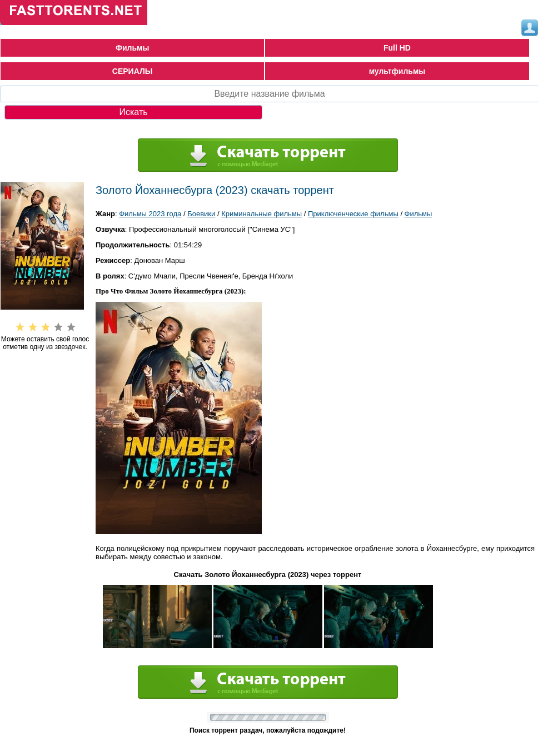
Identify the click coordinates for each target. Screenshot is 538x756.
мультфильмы (397, 71)
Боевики (201, 214)
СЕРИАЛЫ (133, 71)
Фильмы (132, 48)
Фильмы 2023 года (150, 214)
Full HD (397, 48)
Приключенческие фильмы (353, 214)
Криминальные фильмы (261, 214)
